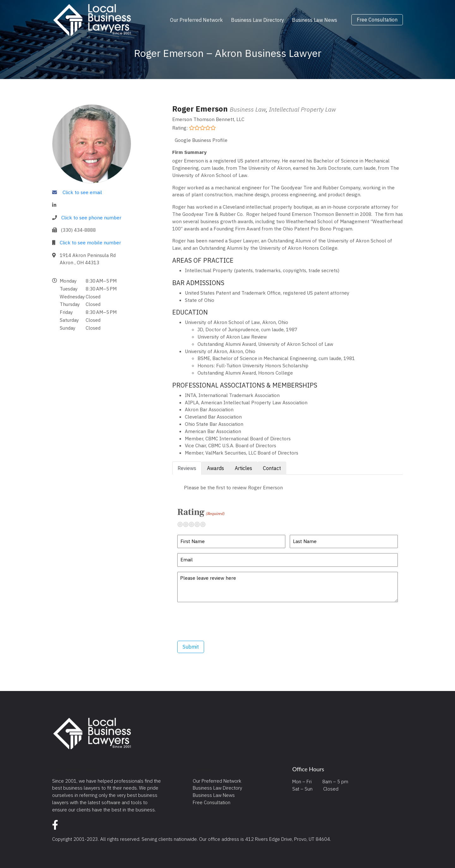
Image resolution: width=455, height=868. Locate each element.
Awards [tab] (215, 468)
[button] (107, 304)
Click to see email (82, 192)
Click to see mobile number (90, 242)
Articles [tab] (243, 468)
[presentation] (225, 621)
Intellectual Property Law (302, 109)
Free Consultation (377, 20)
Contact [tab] (272, 468)
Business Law (248, 109)
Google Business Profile (201, 140)
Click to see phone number (91, 217)
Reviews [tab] (187, 468)
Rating (201, 512)
